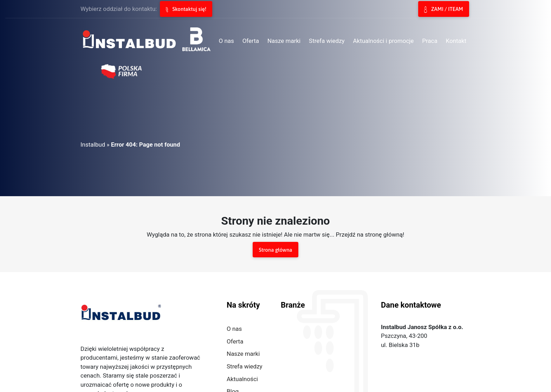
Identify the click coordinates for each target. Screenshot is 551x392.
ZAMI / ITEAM (443, 9)
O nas (234, 329)
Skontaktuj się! (186, 9)
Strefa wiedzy (245, 366)
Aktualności (242, 379)
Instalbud (93, 144)
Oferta (235, 341)
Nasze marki (243, 354)
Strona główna (275, 250)
